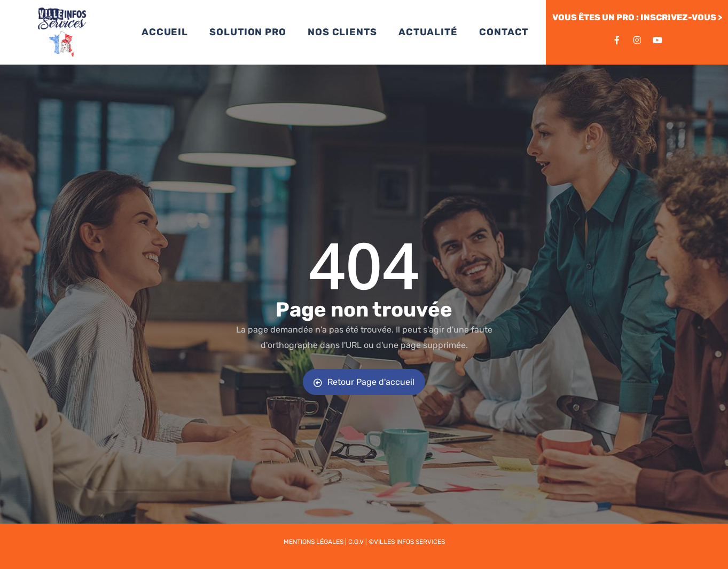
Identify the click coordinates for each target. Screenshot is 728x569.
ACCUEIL (165, 32)
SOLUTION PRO (248, 32)
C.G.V (356, 542)
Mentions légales (314, 542)
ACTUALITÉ (428, 32)
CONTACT (504, 32)
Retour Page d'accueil (364, 382)
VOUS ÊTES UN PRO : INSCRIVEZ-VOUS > (637, 17)
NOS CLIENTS (342, 32)
